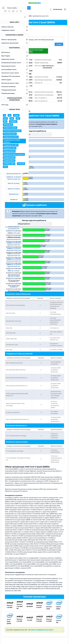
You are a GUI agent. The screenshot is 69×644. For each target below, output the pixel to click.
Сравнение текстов (15, 60)
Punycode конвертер (15, 87)
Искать (59, 44)
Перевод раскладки (15, 94)
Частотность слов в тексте (15, 73)
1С (4, 116)
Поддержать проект (15, 31)
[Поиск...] (16, 8)
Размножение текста (15, 66)
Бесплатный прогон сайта (15, 83)
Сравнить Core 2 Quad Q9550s (35, 51)
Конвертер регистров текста (15, 63)
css (10, 116)
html (5, 119)
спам (5, 167)
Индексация (8, 125)
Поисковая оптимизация (12, 131)
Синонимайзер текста (15, 70)
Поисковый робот (10, 134)
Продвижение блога (11, 137)
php (18, 119)
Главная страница (15, 27)
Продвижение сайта (11, 145)
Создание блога (9, 161)
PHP (12, 119)
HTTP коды (15, 105)
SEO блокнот (15, 53)
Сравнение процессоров (15, 43)
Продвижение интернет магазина (12, 141)
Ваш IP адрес (15, 56)
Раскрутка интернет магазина (14, 155)
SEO (5, 122)
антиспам (21, 164)
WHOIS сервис (15, 80)
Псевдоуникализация (15, 90)
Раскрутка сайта (9, 158)
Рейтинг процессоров (15, 40)
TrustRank (13, 122)
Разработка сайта (10, 148)
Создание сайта (9, 164)
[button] (56, 10)
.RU (35, 3)
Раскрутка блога (9, 152)
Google (16, 116)
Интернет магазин (10, 128)
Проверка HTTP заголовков (15, 77)
